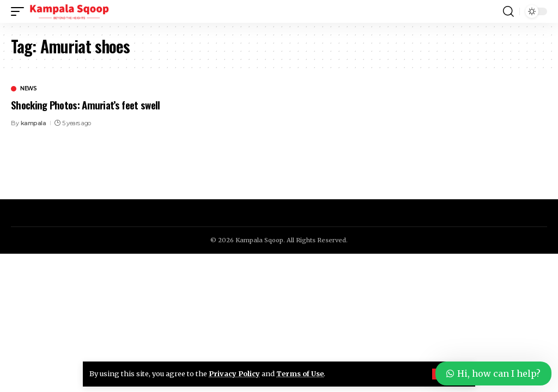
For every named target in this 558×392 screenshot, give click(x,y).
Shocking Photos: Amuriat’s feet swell (85, 105)
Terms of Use (300, 373)
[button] (20, 11)
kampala (34, 123)
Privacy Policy (234, 373)
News (28, 89)
